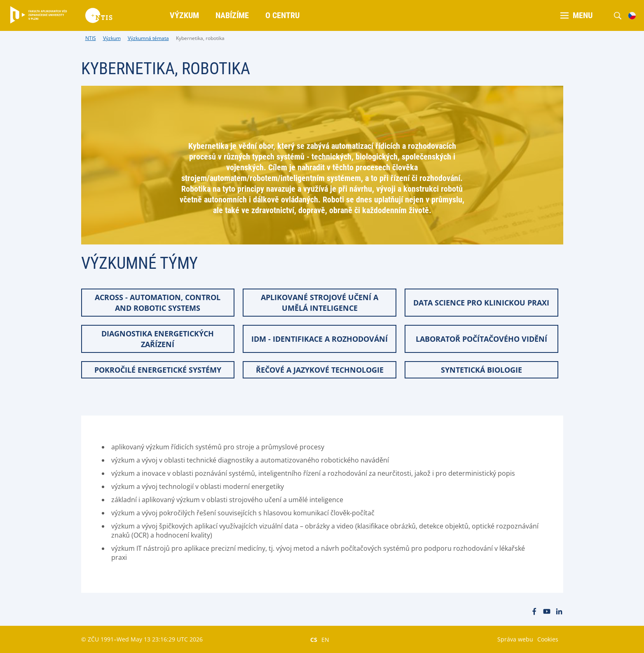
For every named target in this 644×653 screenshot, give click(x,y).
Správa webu (515, 639)
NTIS (91, 38)
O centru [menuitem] (282, 15)
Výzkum (112, 38)
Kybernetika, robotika (200, 38)
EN (325, 639)
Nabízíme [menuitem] (232, 15)
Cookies (548, 639)
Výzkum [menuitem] (184, 15)
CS (314, 639)
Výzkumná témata (148, 38)
